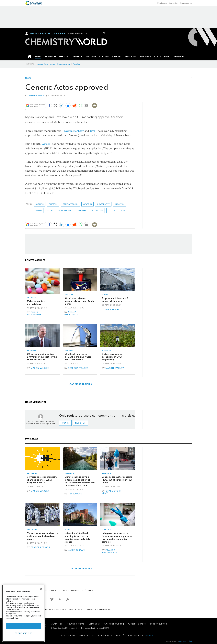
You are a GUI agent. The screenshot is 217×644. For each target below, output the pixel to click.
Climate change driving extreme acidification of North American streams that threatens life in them (80, 481)
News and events (75, 624)
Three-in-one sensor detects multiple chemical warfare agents (42, 536)
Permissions (105, 610)
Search (104, 33)
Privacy (49, 610)
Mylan (68, 131)
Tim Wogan (75, 494)
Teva (92, 131)
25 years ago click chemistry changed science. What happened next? (42, 480)
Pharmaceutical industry (60, 211)
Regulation (97, 211)
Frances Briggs (40, 547)
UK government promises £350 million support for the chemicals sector (42, 357)
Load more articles (80, 384)
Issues (64, 590)
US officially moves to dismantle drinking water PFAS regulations (78, 357)
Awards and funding (114, 624)
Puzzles (76, 64)
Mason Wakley (115, 309)
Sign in (65, 423)
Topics (54, 590)
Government (103, 204)
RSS (89, 590)
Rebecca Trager (78, 368)
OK (23, 626)
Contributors (77, 590)
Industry (119, 204)
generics (87, 204)
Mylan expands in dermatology (36, 302)
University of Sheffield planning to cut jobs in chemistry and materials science (77, 538)
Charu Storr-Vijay (112, 492)
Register (45, 34)
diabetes (53, 204)
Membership (186, 3)
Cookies (60, 610)
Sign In (33, 34)
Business (40, 204)
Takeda (112, 211)
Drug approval (70, 204)
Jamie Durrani (77, 550)
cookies (149, 635)
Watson (46, 144)
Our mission (57, 624)
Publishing (162, 3)
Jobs (53, 64)
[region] (23, 613)
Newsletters (42, 64)
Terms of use (74, 610)
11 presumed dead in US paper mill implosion (115, 300)
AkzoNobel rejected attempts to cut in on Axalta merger (80, 301)
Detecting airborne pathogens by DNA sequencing (112, 357)
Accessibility (90, 610)
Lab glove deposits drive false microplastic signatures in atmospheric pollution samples (117, 538)
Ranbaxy (79, 131)
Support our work (159, 624)
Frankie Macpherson (110, 551)
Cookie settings (23, 633)
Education (174, 3)
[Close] (41, 589)
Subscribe (59, 34)
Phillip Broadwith (34, 313)
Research (32, 473)
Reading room (64, 64)
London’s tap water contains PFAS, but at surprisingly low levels (117, 480)
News (28, 78)
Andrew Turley (37, 95)
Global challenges (137, 624)
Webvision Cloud (186, 641)
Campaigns (94, 624)
